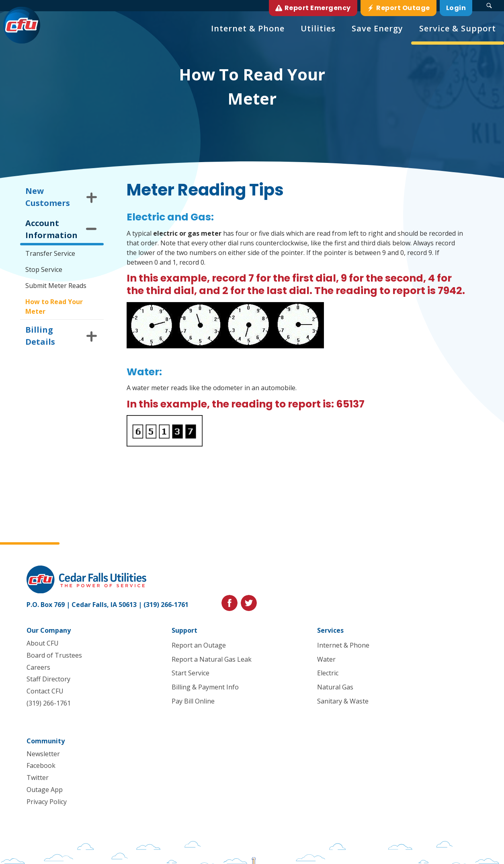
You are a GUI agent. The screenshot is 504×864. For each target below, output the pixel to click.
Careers (38, 667)
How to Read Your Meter (54, 307)
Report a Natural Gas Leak (212, 659)
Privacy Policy (47, 802)
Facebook (41, 766)
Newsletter (43, 754)
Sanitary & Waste (343, 701)
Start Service (191, 673)
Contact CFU (45, 691)
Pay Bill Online (194, 701)
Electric (328, 673)
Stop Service (44, 269)
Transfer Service (50, 253)
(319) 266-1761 (166, 605)
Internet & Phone (343, 645)
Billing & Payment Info (206, 687)
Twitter (38, 778)
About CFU (43, 643)
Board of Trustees (54, 655)
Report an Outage (199, 645)
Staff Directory (48, 679)
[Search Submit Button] (489, 6)
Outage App (45, 790)
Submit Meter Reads (56, 286)
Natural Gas (335, 687)
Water (326, 659)
